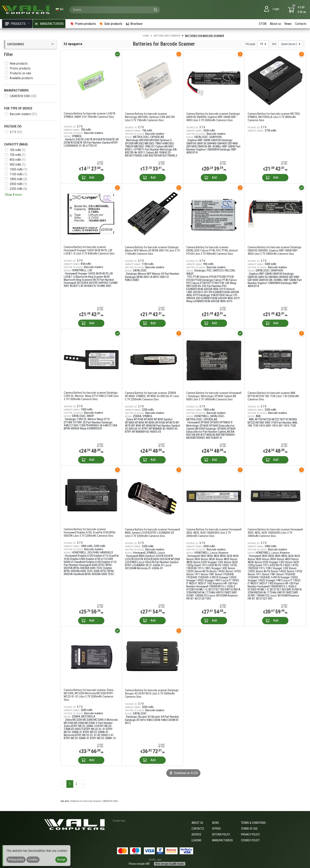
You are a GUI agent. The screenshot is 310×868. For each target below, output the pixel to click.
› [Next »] (83, 784)
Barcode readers (23, 114)
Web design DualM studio (170, 864)
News (288, 24)
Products (17, 24)
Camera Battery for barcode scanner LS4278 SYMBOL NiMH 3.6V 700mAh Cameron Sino (90, 115)
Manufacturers (223, 840)
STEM (263, 24)
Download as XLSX (183, 773)
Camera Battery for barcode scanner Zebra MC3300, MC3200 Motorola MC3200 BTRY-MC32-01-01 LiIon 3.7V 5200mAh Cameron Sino (89, 695)
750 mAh (18, 155)
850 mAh (18, 160)
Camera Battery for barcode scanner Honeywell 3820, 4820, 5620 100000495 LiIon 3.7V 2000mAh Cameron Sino (214, 533)
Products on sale (20, 73)
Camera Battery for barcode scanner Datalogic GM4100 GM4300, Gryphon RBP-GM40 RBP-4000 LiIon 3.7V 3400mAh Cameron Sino (275, 250)
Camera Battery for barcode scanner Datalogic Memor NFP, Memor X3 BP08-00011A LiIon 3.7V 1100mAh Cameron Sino (152, 250)
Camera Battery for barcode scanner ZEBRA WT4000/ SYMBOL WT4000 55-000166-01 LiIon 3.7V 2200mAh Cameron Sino (152, 396)
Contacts (301, 24)
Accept (61, 860)
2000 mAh (18, 184)
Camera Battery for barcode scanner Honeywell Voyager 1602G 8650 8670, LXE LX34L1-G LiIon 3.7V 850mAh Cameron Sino (89, 250)
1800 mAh (18, 179)
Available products (21, 78)
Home (146, 36)
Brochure (134, 24)
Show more (13, 195)
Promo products (20, 68)
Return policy (221, 834)
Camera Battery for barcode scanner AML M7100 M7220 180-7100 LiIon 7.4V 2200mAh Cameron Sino (273, 396)
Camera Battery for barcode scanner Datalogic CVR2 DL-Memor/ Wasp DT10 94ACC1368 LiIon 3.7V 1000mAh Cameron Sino (91, 396)
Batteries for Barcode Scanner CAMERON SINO (94, 801)
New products (19, 64)
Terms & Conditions (253, 823)
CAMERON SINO (23, 96)
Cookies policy (250, 840)
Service (196, 834)
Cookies (33, 860)
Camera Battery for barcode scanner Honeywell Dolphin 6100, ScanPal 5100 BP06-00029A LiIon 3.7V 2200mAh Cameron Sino (90, 532)
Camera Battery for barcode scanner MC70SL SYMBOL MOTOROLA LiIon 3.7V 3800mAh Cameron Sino (274, 117)
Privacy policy (250, 834)
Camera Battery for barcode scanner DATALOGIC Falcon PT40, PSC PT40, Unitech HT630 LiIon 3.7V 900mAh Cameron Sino (212, 250)
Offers (216, 829)
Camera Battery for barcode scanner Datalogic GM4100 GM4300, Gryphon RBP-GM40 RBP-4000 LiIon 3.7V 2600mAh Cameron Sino (213, 117)
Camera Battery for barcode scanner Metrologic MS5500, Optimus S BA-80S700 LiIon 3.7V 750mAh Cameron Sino (150, 117)
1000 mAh (18, 169)
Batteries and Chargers (167, 36)
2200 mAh (18, 189)
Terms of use (249, 829)
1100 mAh (18, 174)
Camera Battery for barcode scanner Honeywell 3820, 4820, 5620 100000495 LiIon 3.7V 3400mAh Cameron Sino (275, 533)
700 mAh (18, 150)
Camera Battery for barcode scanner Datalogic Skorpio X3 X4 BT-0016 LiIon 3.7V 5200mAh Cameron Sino (152, 693)
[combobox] (115, 10)
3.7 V (16, 132)
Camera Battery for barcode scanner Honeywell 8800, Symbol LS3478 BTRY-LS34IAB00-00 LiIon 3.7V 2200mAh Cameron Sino (152, 533)
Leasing (196, 840)
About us (275, 24)
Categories (31, 44)
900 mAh (18, 165)
